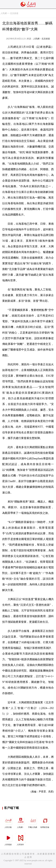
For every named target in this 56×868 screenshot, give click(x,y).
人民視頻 (8, 839)
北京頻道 (14, 13)
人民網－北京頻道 (42, 39)
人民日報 (8, 822)
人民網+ (21, 822)
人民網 (4, 13)
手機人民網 (33, 822)
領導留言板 (45, 822)
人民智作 (21, 839)
